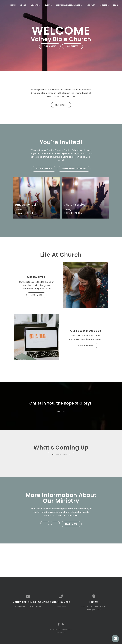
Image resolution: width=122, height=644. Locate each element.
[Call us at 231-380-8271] (61, 595)
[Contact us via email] (28, 595)
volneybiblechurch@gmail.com (28, 605)
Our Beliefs (72, 46)
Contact (91, 5)
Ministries (36, 5)
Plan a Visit (50, 46)
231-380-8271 (61, 605)
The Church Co (61, 631)
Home (13, 5)
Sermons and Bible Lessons (69, 5)
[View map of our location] (94, 595)
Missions (104, 5)
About (23, 5)
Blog (116, 5)
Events (48, 5)
